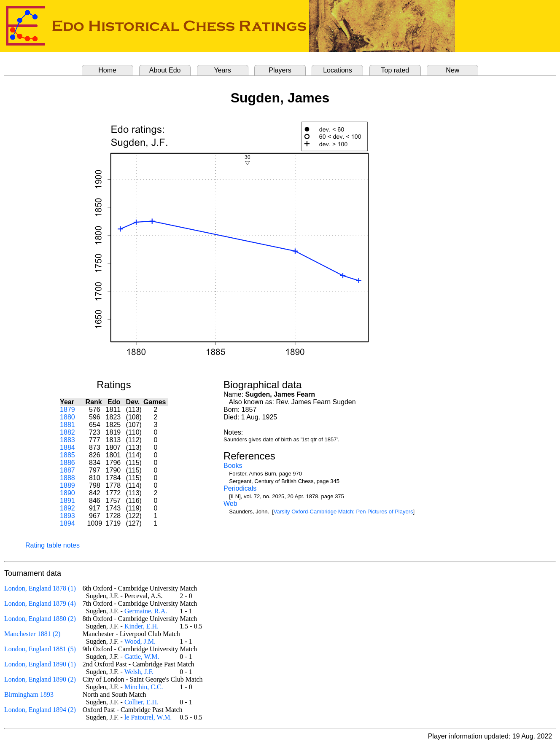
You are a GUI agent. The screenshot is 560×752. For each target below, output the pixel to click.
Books (233, 466)
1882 (67, 432)
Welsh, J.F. (139, 672)
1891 (67, 501)
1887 (67, 470)
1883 (67, 440)
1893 (67, 516)
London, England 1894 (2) (40, 710)
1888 (67, 478)
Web (230, 504)
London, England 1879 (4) (40, 603)
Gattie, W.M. (142, 657)
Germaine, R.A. (146, 611)
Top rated (395, 70)
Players (280, 70)
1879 (67, 410)
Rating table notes (52, 545)
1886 (67, 463)
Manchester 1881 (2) (32, 634)
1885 (67, 455)
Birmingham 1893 (29, 694)
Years (222, 70)
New (452, 70)
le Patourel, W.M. (148, 717)
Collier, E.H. (141, 702)
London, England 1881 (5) (40, 649)
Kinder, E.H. (141, 626)
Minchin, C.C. (144, 687)
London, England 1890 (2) (40, 679)
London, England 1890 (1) (40, 664)
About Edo (165, 70)
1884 (67, 447)
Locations (338, 70)
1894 (67, 523)
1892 (67, 508)
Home (107, 70)
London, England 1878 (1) (40, 588)
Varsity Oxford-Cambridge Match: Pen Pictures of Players (343, 512)
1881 (67, 425)
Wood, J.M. (140, 641)
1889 (67, 485)
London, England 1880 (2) (40, 619)
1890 (67, 493)
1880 (67, 417)
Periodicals (240, 488)
